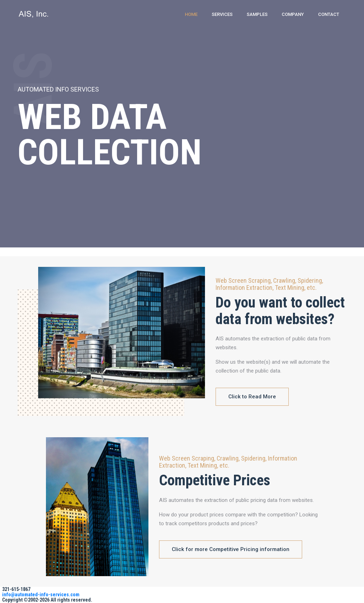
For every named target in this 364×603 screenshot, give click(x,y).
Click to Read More (252, 397)
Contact (329, 14)
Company (293, 14)
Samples (257, 14)
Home (191, 14)
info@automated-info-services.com (41, 595)
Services (222, 14)
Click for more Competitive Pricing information (231, 549)
